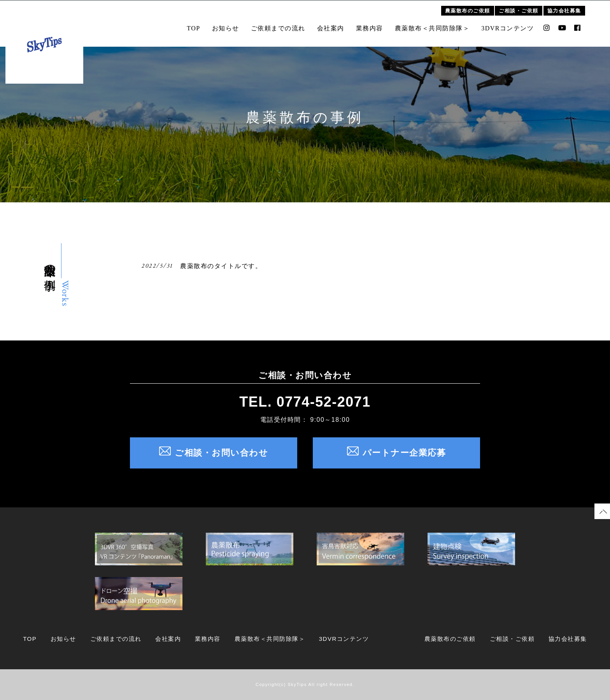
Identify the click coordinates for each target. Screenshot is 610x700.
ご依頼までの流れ (284, 24)
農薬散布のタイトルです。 (221, 266)
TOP (199, 24)
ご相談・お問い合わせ (214, 453)
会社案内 (336, 24)
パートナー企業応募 (397, 453)
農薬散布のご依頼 (473, 6)
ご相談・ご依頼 (524, 6)
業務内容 (375, 24)
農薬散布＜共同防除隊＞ (438, 24)
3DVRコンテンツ (513, 24)
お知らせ (231, 24)
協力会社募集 (570, 6)
